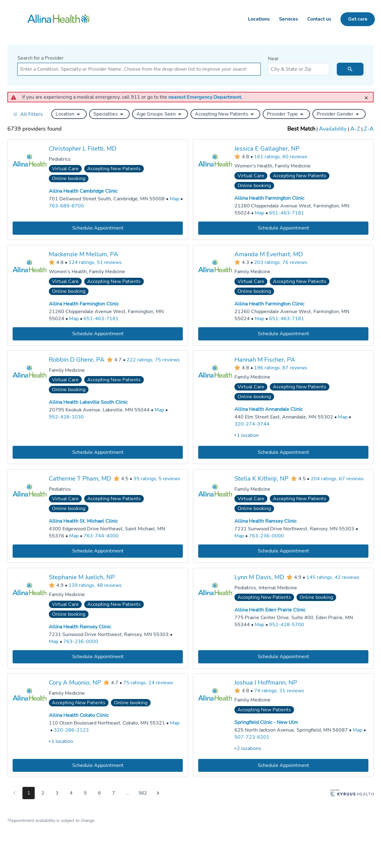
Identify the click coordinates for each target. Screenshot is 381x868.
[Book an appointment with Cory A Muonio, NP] (98, 765)
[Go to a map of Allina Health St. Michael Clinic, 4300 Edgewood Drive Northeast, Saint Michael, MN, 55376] (74, 536)
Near (273, 59)
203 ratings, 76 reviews (281, 262)
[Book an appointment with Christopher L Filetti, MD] (98, 228)
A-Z (355, 129)
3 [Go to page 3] (57, 793)
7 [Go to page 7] (114, 793)
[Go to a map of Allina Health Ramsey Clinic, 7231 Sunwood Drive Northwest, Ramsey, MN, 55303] (239, 536)
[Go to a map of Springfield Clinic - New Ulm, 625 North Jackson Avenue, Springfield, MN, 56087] (357, 730)
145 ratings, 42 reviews (333, 577)
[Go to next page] (158, 793)
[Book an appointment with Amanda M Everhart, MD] (283, 334)
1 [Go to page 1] (29, 793)
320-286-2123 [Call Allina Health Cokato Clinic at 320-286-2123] (71, 730)
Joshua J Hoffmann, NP (266, 683)
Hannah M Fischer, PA (265, 360)
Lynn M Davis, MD (259, 577)
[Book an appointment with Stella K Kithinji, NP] (283, 551)
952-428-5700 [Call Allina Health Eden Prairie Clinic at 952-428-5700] (287, 624)
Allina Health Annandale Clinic (269, 409)
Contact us (319, 19)
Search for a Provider (41, 58)
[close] (368, 95)
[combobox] (139, 69)
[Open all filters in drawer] (28, 114)
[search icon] (350, 69)
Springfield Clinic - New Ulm (266, 722)
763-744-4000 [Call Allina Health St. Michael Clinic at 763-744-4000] (101, 536)
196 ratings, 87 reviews (281, 368)
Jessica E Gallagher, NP (267, 149)
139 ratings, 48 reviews (95, 585)
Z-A (369, 129)
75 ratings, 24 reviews (148, 683)
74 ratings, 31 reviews (279, 690)
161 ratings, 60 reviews (281, 156)
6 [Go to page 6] (99, 793)
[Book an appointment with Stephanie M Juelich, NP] (98, 656)
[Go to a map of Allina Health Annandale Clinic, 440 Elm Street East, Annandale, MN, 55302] (343, 417)
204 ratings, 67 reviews (337, 478)
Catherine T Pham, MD (80, 478)
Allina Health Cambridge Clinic (83, 191)
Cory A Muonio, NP (75, 683)
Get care (358, 19)
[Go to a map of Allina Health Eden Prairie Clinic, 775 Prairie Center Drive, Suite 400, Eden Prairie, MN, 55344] (259, 624)
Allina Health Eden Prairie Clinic (270, 610)
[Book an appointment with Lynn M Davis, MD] (283, 656)
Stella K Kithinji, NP (261, 478)
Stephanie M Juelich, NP (82, 577)
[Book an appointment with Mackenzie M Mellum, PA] (98, 334)
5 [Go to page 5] (85, 793)
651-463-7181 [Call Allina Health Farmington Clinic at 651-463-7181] (287, 213)
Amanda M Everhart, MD (269, 254)
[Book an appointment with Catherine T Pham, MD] (98, 551)
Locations (259, 19)
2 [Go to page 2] (43, 793)
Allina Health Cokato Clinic (79, 715)
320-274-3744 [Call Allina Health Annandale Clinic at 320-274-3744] (252, 424)
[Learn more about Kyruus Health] (352, 794)
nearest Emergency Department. (205, 97)
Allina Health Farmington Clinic (269, 198)
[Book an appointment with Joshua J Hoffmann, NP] (283, 765)
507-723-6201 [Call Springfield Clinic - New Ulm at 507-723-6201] (252, 737)
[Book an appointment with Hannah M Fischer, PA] (283, 452)
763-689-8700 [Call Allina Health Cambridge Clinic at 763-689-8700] (66, 206)
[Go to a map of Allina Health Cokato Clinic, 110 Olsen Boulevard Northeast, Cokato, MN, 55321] (175, 723)
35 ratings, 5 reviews (157, 478)
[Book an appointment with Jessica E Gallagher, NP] (283, 228)
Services (289, 19)
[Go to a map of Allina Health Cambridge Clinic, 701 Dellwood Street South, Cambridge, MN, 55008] (174, 199)
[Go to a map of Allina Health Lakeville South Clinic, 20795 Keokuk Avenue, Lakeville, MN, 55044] (159, 410)
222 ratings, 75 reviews (153, 360)
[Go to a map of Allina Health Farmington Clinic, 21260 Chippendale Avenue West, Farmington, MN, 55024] (259, 213)
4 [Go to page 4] (71, 793)
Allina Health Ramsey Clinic (265, 521)
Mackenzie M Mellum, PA (84, 254)
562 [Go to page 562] (143, 793)
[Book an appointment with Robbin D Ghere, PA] (98, 452)
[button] (69, 114)
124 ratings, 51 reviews (95, 262)
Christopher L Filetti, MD (83, 149)
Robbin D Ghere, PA (77, 360)
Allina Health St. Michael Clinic (83, 521)
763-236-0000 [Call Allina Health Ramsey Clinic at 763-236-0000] (266, 536)
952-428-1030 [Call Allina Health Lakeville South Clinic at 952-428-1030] (66, 417)
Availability (333, 129)
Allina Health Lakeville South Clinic (88, 402)
